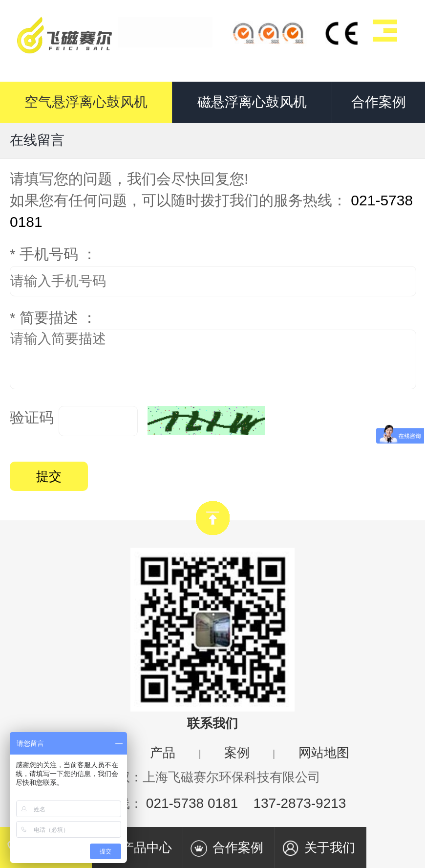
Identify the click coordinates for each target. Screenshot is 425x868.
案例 (237, 753)
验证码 (32, 417)
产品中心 (135, 848)
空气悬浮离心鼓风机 (86, 102)
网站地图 (324, 753)
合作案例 (379, 102)
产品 (163, 753)
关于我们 (319, 848)
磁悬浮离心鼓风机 (252, 102)
